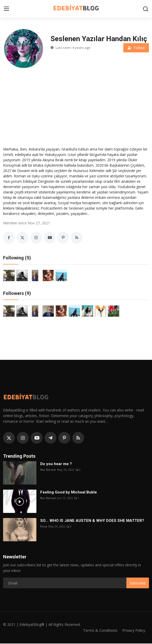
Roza (44, 527)
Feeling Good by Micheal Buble (69, 493)
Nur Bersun (48, 470)
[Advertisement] (76, 106)
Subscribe (138, 584)
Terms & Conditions (99, 631)
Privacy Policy (133, 631)
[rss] (78, 438)
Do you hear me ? (56, 465)
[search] (146, 9)
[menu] (6, 9)
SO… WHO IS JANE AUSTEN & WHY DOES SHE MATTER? (92, 521)
